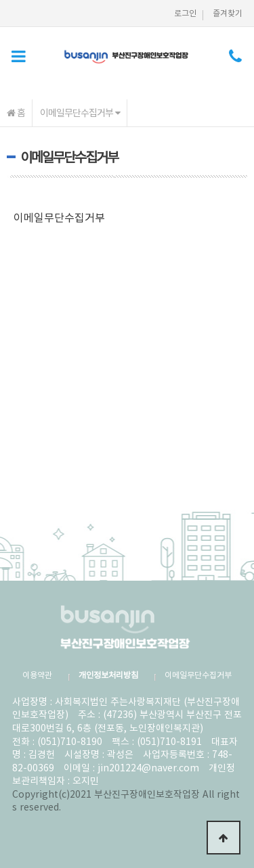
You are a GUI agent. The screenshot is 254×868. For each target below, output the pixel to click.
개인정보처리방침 (108, 675)
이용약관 (37, 675)
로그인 (185, 13)
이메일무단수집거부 (80, 112)
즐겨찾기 (228, 13)
